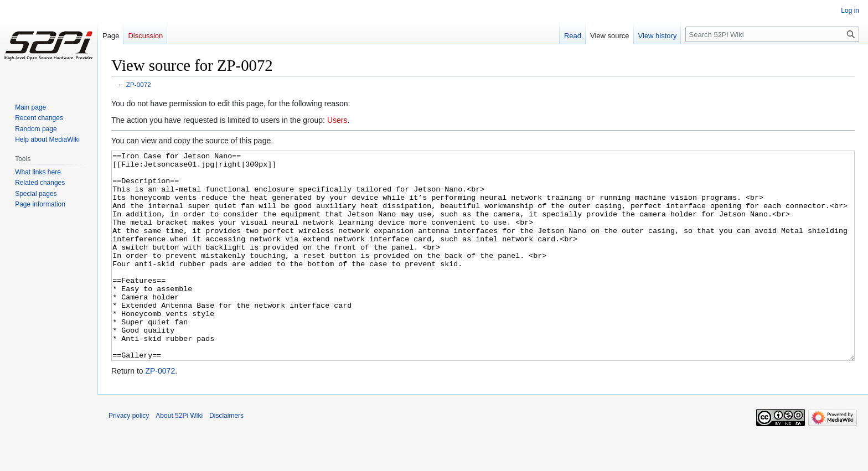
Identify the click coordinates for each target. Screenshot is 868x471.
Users (337, 120)
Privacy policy (129, 457)
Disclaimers (226, 457)
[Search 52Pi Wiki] (772, 34)
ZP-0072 (139, 84)
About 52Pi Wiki (179, 457)
